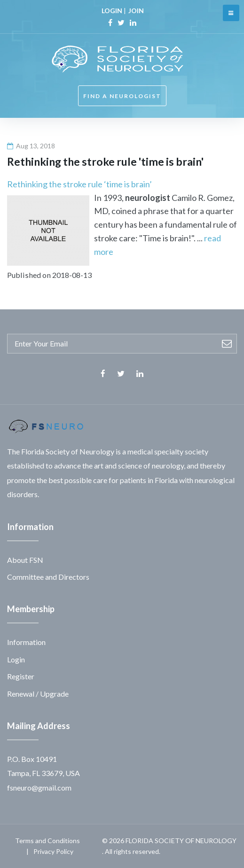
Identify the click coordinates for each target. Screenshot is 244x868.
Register (21, 676)
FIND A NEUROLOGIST (122, 96)
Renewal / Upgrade (38, 694)
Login (16, 659)
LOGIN (112, 11)
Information (26, 642)
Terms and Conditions (47, 841)
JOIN (136, 11)
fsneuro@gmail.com (39, 787)
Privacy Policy (53, 851)
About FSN (25, 560)
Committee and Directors (48, 577)
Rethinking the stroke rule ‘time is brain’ (79, 184)
